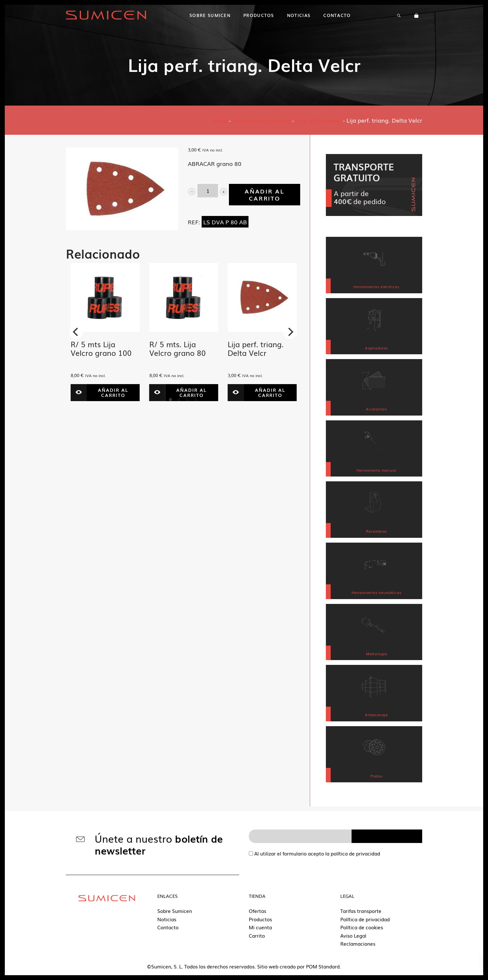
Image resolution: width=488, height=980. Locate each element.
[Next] (290, 332)
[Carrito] (416, 15)
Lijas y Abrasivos (318, 120)
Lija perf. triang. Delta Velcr (256, 348)
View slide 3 (187, 400)
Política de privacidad (365, 919)
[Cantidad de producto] (208, 191)
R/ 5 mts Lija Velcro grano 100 (101, 348)
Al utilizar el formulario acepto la (314, 853)
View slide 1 (170, 400)
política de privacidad (355, 853)
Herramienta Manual (261, 120)
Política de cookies (362, 927)
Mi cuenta (260, 927)
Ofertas (257, 911)
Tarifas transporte (361, 911)
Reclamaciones (358, 943)
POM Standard (323, 966)
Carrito (257, 935)
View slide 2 (179, 400)
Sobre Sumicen (175, 911)
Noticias (167, 919)
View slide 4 (196, 400)
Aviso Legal (353, 935)
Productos (260, 919)
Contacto (168, 927)
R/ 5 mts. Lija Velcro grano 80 (178, 348)
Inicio (220, 120)
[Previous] (76, 332)
